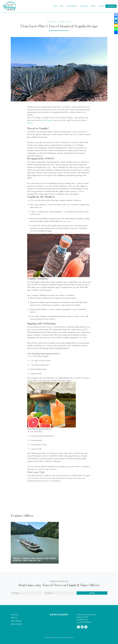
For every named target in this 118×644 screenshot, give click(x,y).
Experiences (84, 6)
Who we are (14, 615)
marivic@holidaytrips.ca (85, 622)
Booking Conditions (16, 624)
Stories (93, 6)
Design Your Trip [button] (71, 6)
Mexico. (30, 123)
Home (55, 6)
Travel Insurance (16, 621)
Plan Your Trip (111, 6)
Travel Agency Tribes (69, 637)
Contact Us (14, 618)
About (61, 6)
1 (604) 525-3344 (83, 620)
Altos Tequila (47, 120)
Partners (101, 6)
